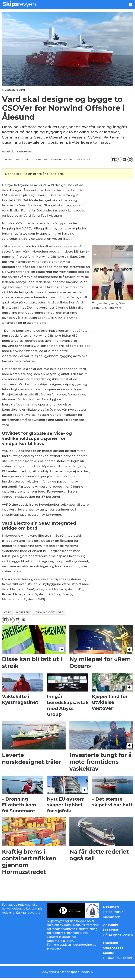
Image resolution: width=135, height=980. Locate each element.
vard (8, 612)
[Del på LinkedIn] (124, 159)
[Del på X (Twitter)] (119, 159)
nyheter (23, 612)
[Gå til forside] (19, 4)
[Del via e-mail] (130, 159)
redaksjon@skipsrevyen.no (21, 913)
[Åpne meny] (131, 4)
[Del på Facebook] (113, 159)
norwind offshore (49, 612)
